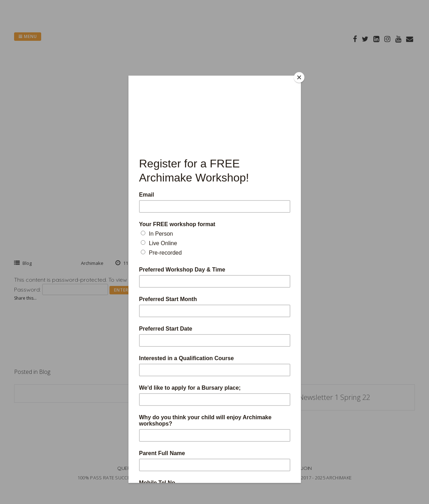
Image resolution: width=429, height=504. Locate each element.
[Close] (299, 77)
